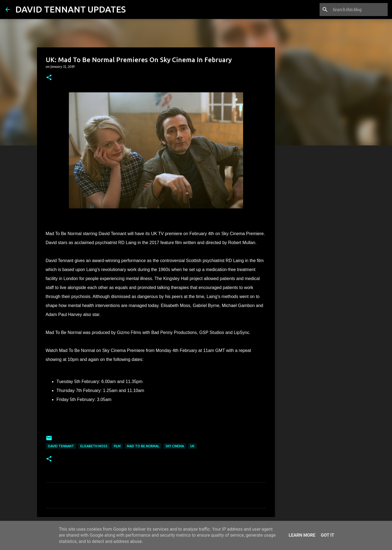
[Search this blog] (359, 10)
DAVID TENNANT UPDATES (71, 9)
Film (117, 446)
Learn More (302, 535)
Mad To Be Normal (143, 446)
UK (192, 446)
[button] (49, 78)
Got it (327, 535)
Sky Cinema (175, 446)
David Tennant (61, 446)
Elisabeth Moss (94, 446)
